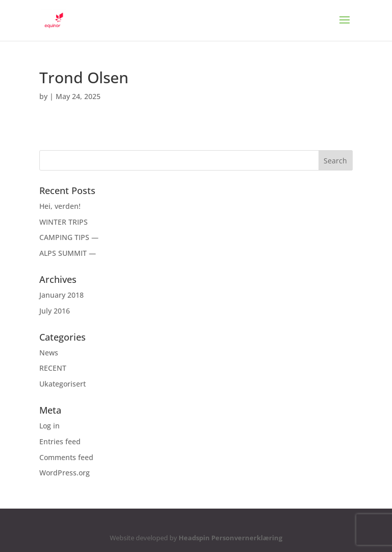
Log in (50, 426)
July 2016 (55, 311)
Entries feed (60, 441)
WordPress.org (65, 473)
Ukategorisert (63, 384)
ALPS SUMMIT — (68, 253)
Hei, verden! (60, 206)
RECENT (53, 368)
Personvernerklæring (247, 538)
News (49, 353)
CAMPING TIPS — (69, 237)
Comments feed (66, 457)
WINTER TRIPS (64, 222)
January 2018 (62, 295)
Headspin (194, 538)
